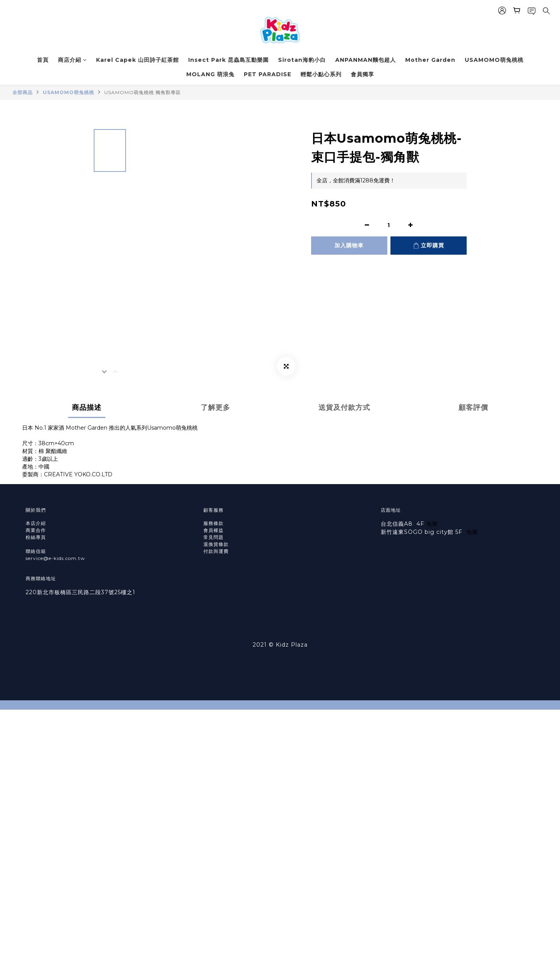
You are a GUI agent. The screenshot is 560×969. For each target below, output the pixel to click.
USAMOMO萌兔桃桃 (494, 60)
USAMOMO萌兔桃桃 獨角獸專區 (143, 92)
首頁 (43, 60)
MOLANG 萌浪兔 (210, 74)
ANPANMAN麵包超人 (366, 60)
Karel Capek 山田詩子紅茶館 (137, 60)
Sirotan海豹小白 (302, 60)
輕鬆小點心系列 (321, 74)
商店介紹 (72, 60)
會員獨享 (362, 74)
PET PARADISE (268, 74)
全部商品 (23, 92)
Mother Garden (430, 60)
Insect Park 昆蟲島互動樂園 (228, 60)
